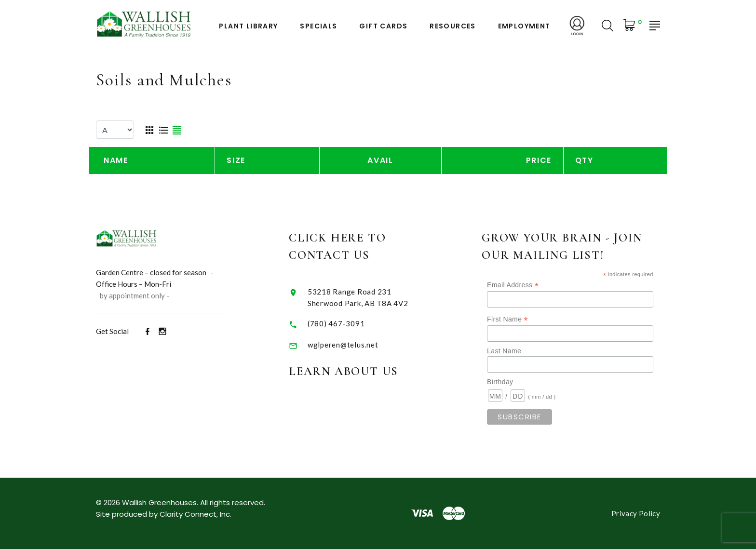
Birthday (500, 382)
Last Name (504, 351)
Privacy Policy (636, 513)
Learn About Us (344, 371)
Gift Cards (383, 26)
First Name (507, 319)
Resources (453, 26)
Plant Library (248, 26)
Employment (524, 26)
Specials (318, 26)
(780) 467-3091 (336, 323)
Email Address (513, 285)
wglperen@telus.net (343, 345)
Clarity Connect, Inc (195, 514)
